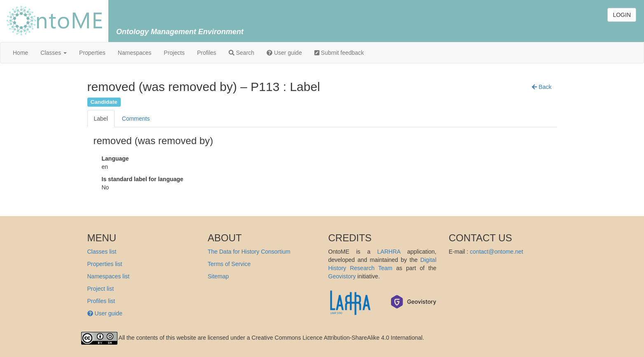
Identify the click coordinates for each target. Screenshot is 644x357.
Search (241, 53)
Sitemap (218, 276)
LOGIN (622, 15)
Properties (92, 53)
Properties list (105, 264)
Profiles (207, 53)
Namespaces (135, 53)
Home (20, 53)
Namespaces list (109, 276)
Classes (54, 53)
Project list (101, 289)
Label (101, 119)
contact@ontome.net (496, 252)
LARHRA (389, 252)
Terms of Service (229, 264)
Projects (174, 53)
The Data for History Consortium (249, 252)
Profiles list (101, 301)
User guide (284, 53)
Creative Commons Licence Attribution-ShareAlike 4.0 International (337, 338)
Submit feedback (339, 53)
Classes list (102, 252)
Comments (136, 119)
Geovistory (342, 276)
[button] (542, 87)
